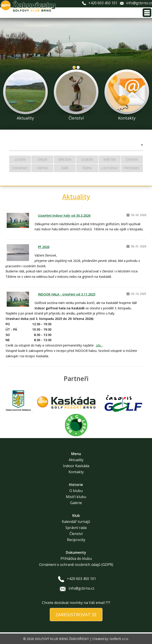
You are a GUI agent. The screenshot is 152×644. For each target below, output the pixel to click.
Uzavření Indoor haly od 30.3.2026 (64, 215)
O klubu (76, 491)
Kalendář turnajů (76, 522)
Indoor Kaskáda (76, 466)
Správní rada (76, 528)
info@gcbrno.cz (139, 3)
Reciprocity (76, 540)
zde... (99, 345)
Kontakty (76, 472)
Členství (76, 534)
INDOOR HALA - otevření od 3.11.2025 (67, 294)
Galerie (76, 503)
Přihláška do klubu (76, 558)
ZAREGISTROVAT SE (76, 615)
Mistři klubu (76, 497)
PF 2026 (44, 247)
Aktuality (76, 197)
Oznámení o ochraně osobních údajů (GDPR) (76, 565)
